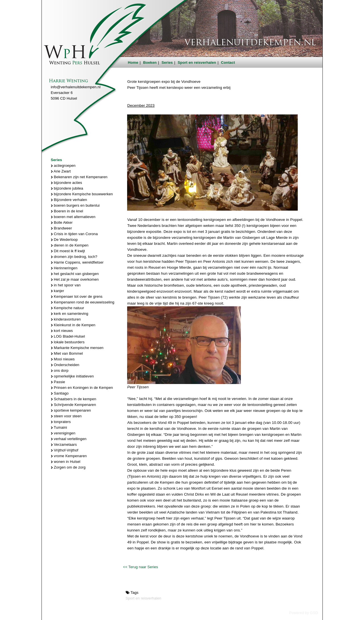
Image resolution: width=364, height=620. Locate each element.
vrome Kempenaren (69, 456)
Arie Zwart (61, 171)
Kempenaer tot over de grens (77, 296)
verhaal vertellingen (69, 439)
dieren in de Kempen (70, 245)
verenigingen (63, 433)
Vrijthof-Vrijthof (65, 450)
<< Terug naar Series (140, 567)
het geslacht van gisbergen (75, 274)
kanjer (58, 291)
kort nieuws (62, 331)
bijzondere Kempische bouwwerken (82, 194)
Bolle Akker (62, 222)
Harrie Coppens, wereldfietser (77, 262)
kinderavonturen (66, 319)
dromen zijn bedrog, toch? (74, 257)
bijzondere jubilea (67, 188)
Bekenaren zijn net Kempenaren (79, 177)
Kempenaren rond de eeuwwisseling (83, 302)
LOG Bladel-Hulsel (68, 336)
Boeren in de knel (67, 211)
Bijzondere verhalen (69, 200)
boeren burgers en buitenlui (75, 205)
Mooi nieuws (63, 359)
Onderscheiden (65, 365)
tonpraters (61, 422)
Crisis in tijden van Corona (74, 234)
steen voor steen (66, 416)
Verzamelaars (64, 445)
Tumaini (59, 427)
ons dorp (60, 370)
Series (167, 62)
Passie (58, 382)
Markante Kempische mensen (77, 348)
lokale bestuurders (68, 342)
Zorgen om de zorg (68, 467)
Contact (228, 62)
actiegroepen (63, 166)
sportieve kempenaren (71, 410)
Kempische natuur (68, 308)
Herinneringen (64, 268)
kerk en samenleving (70, 314)
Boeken (150, 62)
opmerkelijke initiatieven (72, 376)
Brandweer (62, 228)
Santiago (60, 393)
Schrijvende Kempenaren (74, 405)
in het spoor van (66, 285)
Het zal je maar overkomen (75, 279)
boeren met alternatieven (73, 217)
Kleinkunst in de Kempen (73, 325)
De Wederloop (64, 240)
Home (133, 62)
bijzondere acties (67, 183)
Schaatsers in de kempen (74, 399)
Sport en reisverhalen (197, 62)
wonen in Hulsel (66, 462)
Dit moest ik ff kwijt (68, 251)
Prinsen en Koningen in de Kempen (82, 388)
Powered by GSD (304, 613)
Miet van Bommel (67, 353)
